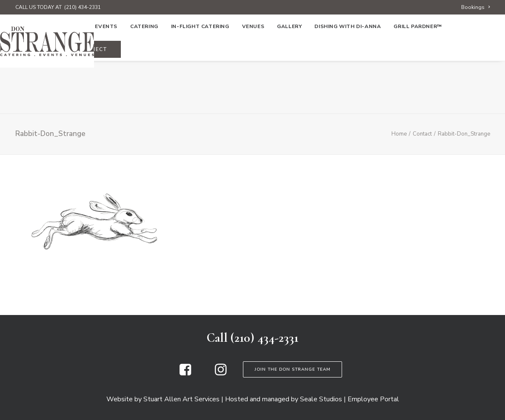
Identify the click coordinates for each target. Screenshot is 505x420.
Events (106, 79)
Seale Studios (321, 399)
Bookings (475, 7)
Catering (144, 79)
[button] (185, 373)
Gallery (289, 79)
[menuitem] (475, 7)
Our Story (66, 79)
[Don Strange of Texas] (252, 41)
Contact (422, 134)
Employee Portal (373, 399)
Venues (253, 79)
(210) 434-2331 (83, 7)
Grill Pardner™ (418, 79)
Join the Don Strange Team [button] (292, 369)
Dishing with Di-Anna (348, 79)
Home (29, 79)
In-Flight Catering (200, 79)
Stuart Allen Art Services (181, 399)
